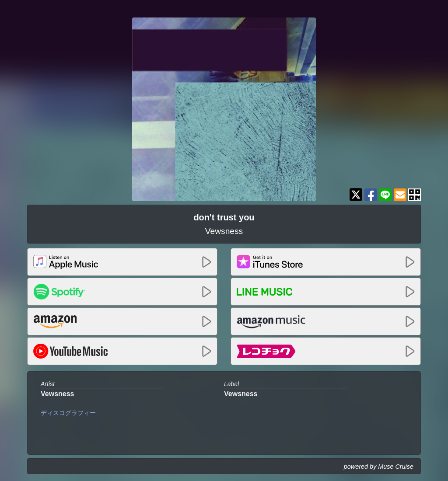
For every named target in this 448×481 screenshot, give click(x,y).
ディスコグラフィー (68, 413)
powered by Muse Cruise (379, 467)
